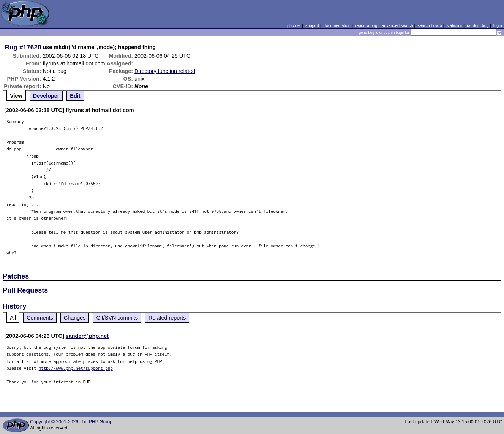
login (498, 25)
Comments (40, 318)
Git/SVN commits (117, 318)
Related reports (167, 318)
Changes (75, 318)
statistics (454, 25)
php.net (294, 25)
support (312, 25)
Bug (11, 47)
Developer (46, 96)
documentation (337, 25)
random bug (478, 25)
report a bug (366, 25)
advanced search (397, 25)
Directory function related (165, 71)
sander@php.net (87, 336)
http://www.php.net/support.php (76, 368)
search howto (430, 25)
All (13, 318)
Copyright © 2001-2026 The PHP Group (71, 422)
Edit (75, 96)
